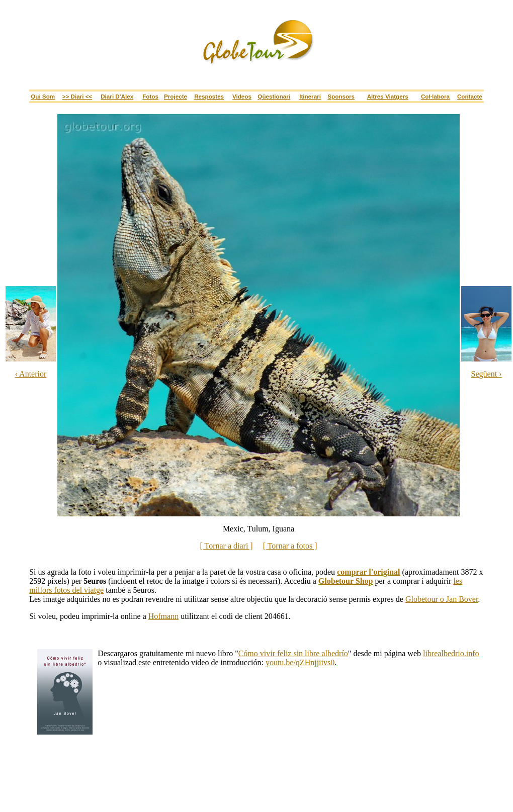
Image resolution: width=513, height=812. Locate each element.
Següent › (487, 374)
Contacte (470, 96)
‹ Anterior (31, 374)
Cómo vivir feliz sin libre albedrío (293, 653)
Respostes (209, 96)
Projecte (176, 96)
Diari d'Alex (117, 96)
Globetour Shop (346, 581)
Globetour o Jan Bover (442, 599)
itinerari (310, 96)
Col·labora (435, 96)
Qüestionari (274, 96)
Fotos (150, 96)
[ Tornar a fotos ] (290, 546)
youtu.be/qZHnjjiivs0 (300, 662)
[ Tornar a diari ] (226, 546)
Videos (242, 96)
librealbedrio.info (451, 653)
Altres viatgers (388, 96)
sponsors (341, 96)
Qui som (43, 96)
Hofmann (163, 616)
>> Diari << (77, 96)
